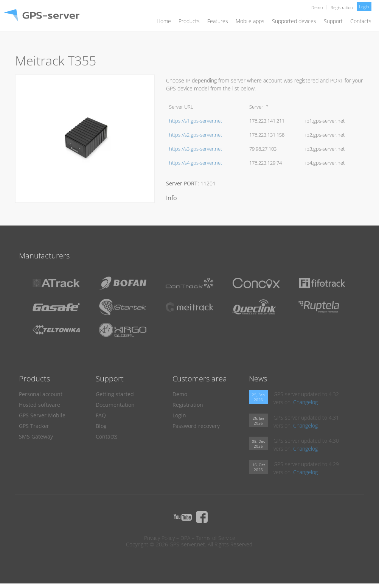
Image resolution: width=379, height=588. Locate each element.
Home (164, 21)
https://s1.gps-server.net (196, 121)
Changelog (305, 402)
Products (189, 21)
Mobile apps (250, 21)
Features (218, 21)
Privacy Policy (159, 538)
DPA (185, 538)
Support (333, 21)
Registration (342, 7)
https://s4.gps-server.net (196, 163)
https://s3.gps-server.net (196, 149)
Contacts (361, 21)
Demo (317, 7)
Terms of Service (216, 538)
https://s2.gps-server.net (196, 135)
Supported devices (294, 21)
